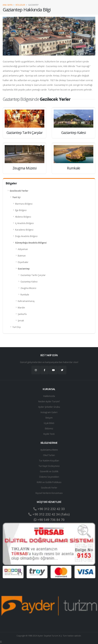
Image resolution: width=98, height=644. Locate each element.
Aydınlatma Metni (49, 450)
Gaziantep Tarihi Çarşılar (33, 275)
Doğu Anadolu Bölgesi (26, 236)
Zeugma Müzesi (28, 288)
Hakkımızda (49, 396)
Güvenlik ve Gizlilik (49, 471)
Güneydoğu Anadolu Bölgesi (31, 243)
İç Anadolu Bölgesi (24, 223)
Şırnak (21, 320)
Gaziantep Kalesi (29, 282)
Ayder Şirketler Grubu (49, 407)
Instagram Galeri (49, 412)
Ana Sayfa (8, 5)
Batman (22, 256)
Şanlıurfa (22, 314)
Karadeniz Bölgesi (24, 230)
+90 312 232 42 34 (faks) (49, 514)
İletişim (49, 418)
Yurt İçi (16, 197)
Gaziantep (24, 269)
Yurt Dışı (17, 327)
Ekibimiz (49, 428)
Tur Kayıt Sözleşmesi (49, 466)
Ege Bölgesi (21, 210)
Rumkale (25, 295)
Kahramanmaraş (26, 301)
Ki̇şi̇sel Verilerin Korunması (49, 493)
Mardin (21, 307)
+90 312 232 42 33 (49, 509)
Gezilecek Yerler (19, 191)
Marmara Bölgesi (24, 204)
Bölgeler (20, 5)
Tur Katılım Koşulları (49, 461)
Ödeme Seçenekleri (49, 477)
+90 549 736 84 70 (49, 520)
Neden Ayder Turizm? (49, 401)
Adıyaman (23, 249)
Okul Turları (49, 455)
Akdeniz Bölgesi (23, 217)
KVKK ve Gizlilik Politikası (49, 482)
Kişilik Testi (49, 434)
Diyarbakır (23, 262)
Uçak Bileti (49, 423)
